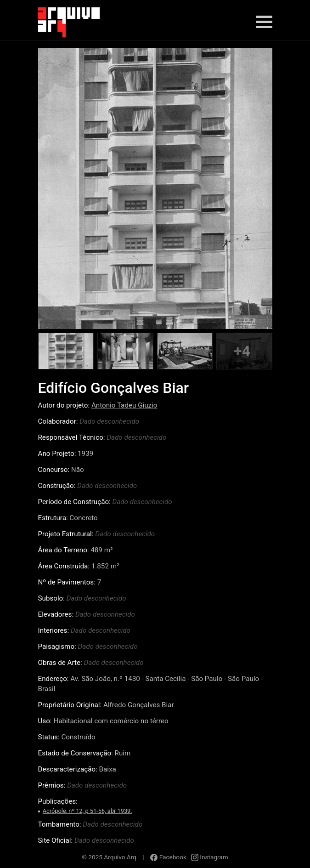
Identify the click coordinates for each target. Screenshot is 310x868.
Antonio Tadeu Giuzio (124, 405)
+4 (242, 351)
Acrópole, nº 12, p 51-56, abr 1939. (87, 811)
